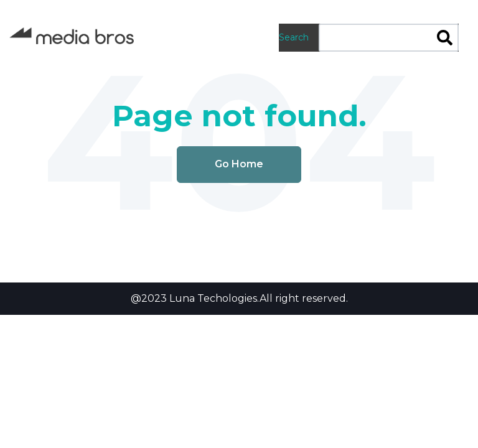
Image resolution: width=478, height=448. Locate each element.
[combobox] (389, 38)
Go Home (239, 164)
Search (294, 37)
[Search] (445, 39)
